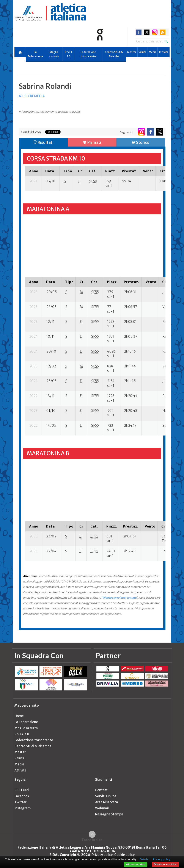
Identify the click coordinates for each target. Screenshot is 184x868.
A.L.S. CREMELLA (32, 96)
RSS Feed (22, 790)
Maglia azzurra (54, 54)
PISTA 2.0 (69, 54)
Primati (92, 142)
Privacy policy (102, 855)
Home (19, 716)
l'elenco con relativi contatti (119, 598)
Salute (142, 52)
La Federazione (35, 54)
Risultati (44, 142)
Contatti (102, 790)
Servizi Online (106, 796)
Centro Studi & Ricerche (114, 54)
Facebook (22, 796)
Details (144, 859)
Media (153, 52)
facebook (139, 32)
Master (132, 52)
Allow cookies (136, 864)
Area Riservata (107, 802)
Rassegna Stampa (109, 814)
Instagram (23, 808)
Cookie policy (124, 855)
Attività (164, 52)
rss (163, 32)
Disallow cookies (165, 864)
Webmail (102, 808)
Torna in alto (92, 840)
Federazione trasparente (88, 54)
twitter (147, 32)
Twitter (20, 802)
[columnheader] (33, 171)
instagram (155, 32)
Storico (141, 142)
